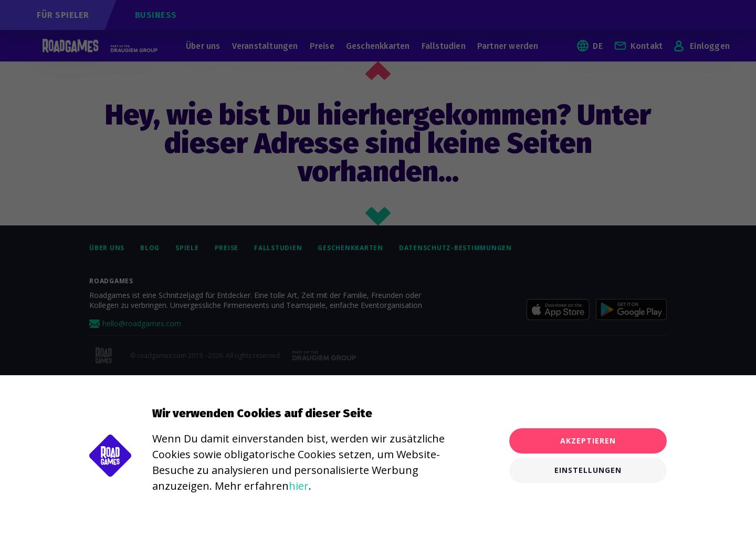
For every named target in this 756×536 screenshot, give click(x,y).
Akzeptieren (588, 441)
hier (299, 486)
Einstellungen (588, 470)
